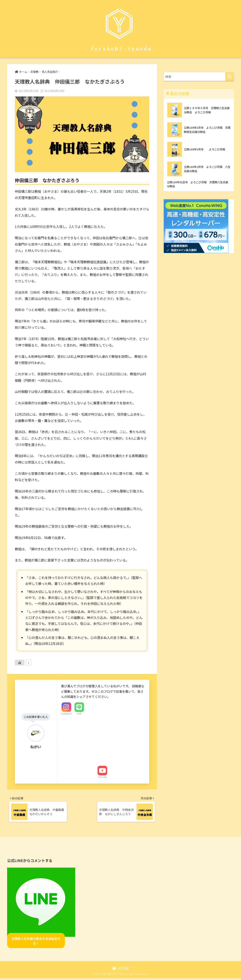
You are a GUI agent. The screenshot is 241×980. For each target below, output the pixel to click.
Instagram (66, 714)
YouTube (102, 777)
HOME (120, 970)
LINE (79, 714)
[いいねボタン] (20, 663)
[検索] (230, 77)
